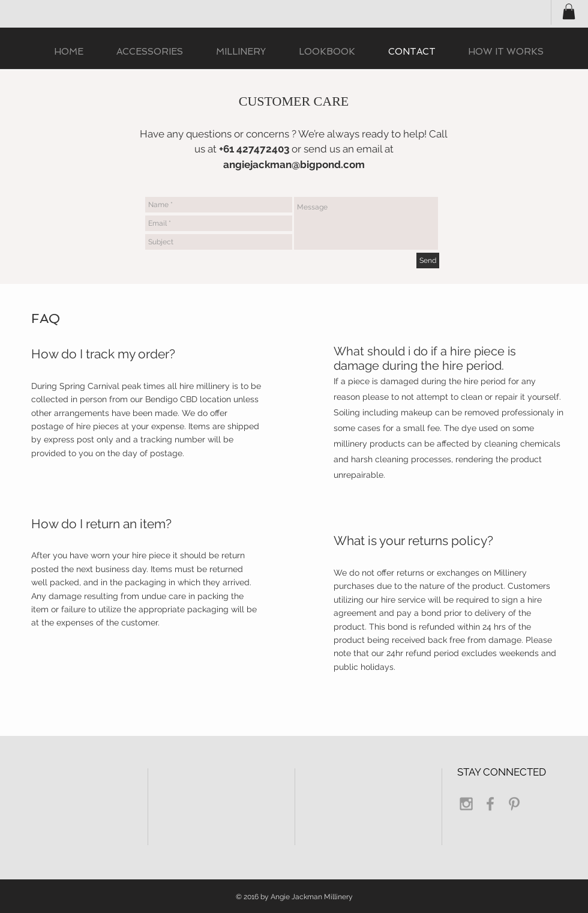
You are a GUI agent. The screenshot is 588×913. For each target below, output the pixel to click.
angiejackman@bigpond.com (294, 164)
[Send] (428, 261)
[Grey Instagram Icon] (466, 804)
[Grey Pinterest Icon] (514, 804)
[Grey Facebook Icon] (490, 804)
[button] (569, 11)
